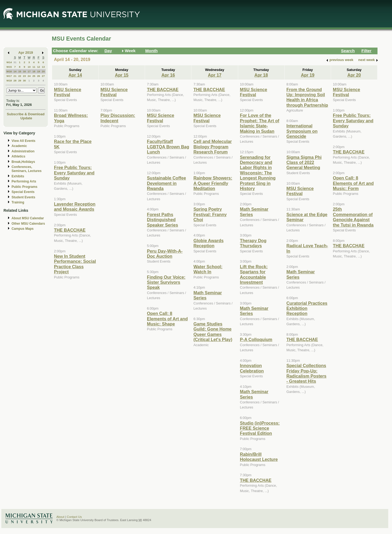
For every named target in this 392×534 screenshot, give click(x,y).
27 (43, 76)
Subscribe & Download (26, 114)
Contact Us (74, 517)
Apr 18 (261, 75)
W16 (9, 71)
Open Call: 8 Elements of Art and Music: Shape (167, 319)
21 (15, 76)
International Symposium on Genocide (302, 131)
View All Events (23, 141)
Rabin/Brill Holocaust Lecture (259, 457)
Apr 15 (122, 75)
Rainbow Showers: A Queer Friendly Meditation (213, 183)
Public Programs (24, 187)
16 (24, 71)
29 (20, 80)
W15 (9, 67)
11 (34, 67)
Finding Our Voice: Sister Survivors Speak (166, 282)
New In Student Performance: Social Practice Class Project (75, 264)
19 (39, 71)
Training (18, 202)
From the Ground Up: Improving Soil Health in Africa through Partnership (307, 97)
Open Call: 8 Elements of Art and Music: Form (353, 183)
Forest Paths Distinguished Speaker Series (162, 220)
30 (24, 80)
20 (43, 71)
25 (34, 76)
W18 (9, 80)
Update (26, 118)
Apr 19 (308, 75)
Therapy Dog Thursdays (253, 243)
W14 (9, 62)
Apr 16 (168, 75)
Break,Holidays (23, 162)
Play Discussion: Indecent (118, 118)
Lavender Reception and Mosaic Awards (75, 207)
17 (29, 71)
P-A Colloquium (256, 339)
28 (15, 80)
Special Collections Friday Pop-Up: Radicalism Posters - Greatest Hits (306, 373)
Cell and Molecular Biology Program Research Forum (213, 147)
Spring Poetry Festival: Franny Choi (210, 214)
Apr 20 (354, 75)
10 (29, 67)
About (60, 517)
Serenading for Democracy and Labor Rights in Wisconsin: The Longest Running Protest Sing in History (258, 173)
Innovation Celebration (252, 368)
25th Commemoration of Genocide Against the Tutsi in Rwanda (353, 217)
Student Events (23, 197)
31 (15, 62)
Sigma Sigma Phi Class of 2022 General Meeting (304, 162)
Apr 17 (215, 75)
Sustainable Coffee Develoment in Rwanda (166, 183)
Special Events (23, 192)
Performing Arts (24, 181)
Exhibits (18, 176)
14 (15, 71)
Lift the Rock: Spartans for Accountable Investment (254, 274)
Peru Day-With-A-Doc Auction (165, 254)
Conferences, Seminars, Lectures (27, 169)
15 (20, 71)
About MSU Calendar (28, 218)
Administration (23, 151)
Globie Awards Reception (208, 243)
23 (24, 76)
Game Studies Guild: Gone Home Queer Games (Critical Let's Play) (213, 332)
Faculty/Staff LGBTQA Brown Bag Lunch (168, 147)
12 (39, 67)
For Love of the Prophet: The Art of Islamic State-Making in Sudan (260, 123)
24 (29, 76)
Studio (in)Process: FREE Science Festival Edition (260, 428)
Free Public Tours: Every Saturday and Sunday (74, 173)
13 (43, 67)
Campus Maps (23, 229)
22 (20, 76)
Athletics (18, 156)
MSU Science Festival (68, 92)
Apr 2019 (26, 53)
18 (34, 71)
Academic (19, 146)
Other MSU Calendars (28, 224)
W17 (9, 76)
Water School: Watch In (208, 269)
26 (39, 76)
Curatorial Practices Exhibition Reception (307, 308)
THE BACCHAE (70, 230)
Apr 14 (75, 75)
